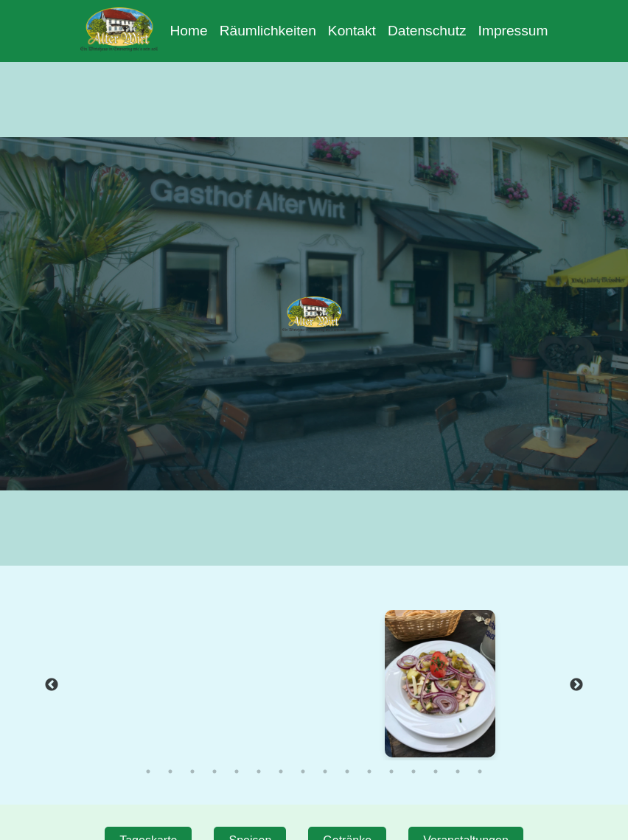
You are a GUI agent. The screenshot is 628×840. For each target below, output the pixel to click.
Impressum (513, 31)
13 (414, 771)
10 (347, 771)
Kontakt (352, 31)
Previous (52, 685)
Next (576, 685)
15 (458, 771)
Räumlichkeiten (268, 31)
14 (436, 771)
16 (480, 771)
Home (188, 31)
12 (391, 771)
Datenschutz (427, 31)
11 (369, 771)
